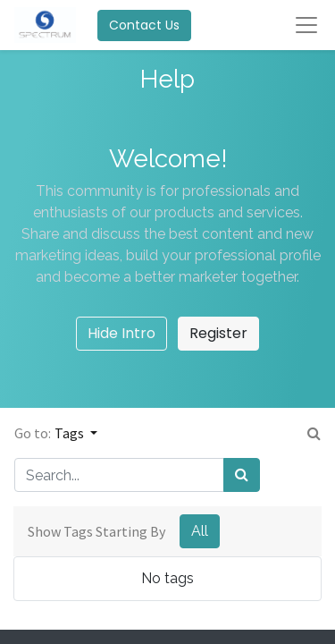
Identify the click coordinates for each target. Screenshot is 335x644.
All (200, 531)
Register (218, 333)
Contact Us (144, 25)
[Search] (242, 475)
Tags (71, 433)
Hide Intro (121, 333)
